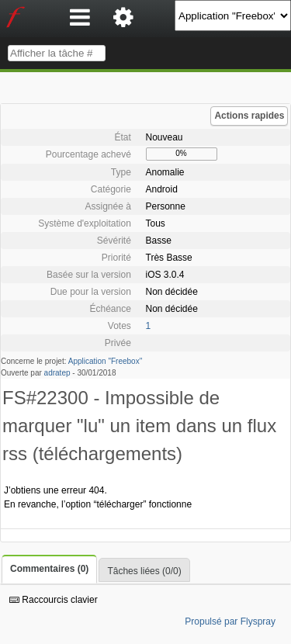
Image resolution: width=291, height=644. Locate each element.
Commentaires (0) (49, 569)
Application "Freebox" (105, 361)
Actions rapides (249, 116)
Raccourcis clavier (54, 600)
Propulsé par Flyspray (230, 621)
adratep (57, 373)
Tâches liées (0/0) (144, 571)
